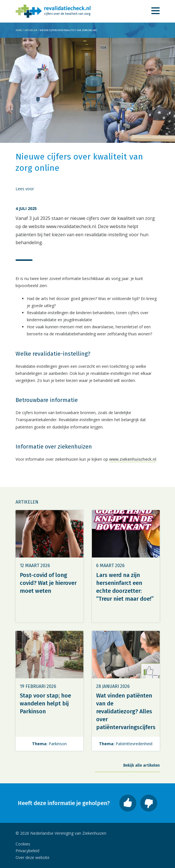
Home (19, 30)
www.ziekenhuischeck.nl (133, 459)
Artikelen (31, 30)
